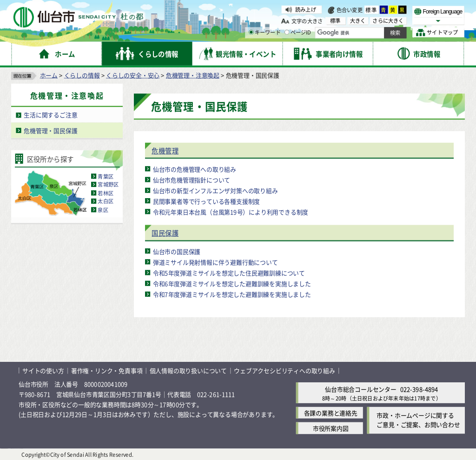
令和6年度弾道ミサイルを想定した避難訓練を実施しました (232, 283)
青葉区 (106, 176)
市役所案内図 (331, 428)
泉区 (103, 209)
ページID (298, 33)
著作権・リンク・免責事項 (107, 370)
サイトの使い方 (43, 370)
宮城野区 (108, 184)
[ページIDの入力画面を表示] (287, 32)
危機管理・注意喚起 (193, 75)
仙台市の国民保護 (177, 251)
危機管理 (165, 150)
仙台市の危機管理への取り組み (195, 169)
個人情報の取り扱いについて (188, 370)
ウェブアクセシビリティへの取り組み (284, 370)
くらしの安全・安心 (133, 75)
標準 (371, 10)
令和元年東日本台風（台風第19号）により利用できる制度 (231, 211)
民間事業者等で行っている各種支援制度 (206, 201)
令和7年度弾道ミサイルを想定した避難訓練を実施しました (232, 294)
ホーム (49, 75)
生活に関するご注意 (50, 115)
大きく (358, 21)
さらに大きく (388, 21)
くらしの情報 (82, 75)
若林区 (106, 193)
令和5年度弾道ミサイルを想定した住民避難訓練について (229, 272)
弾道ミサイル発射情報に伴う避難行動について (215, 262)
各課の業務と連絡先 (331, 412)
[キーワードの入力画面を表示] (251, 32)
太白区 (106, 201)
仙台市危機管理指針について (192, 179)
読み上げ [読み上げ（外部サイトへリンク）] (306, 9)
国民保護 (165, 233)
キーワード (265, 33)
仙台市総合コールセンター (361, 389)
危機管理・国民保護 (50, 130)
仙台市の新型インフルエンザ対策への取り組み (215, 190)
